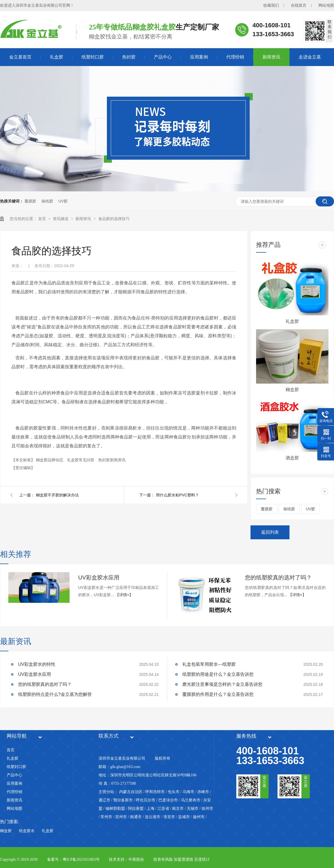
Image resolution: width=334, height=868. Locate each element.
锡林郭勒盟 (115, 809)
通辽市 (104, 800)
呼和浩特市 (155, 792)
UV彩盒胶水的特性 (37, 664)
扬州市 (199, 817)
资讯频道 (61, 219)
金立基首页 (20, 57)
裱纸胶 (47, 201)
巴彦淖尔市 (168, 800)
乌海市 (188, 792)
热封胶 (129, 57)
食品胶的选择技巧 (114, 219)
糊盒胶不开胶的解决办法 (57, 495)
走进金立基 (310, 57)
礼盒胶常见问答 (81, 460)
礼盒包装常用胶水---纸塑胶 (209, 664)
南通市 (136, 817)
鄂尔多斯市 (123, 800)
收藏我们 (271, 5)
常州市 (106, 817)
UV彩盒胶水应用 (99, 577)
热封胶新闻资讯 (112, 460)
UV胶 (63, 201)
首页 (43, 219)
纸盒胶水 (27, 831)
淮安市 (169, 817)
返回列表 (270, 532)
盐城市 (184, 817)
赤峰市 (203, 792)
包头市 (174, 792)
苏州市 (121, 817)
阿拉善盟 (136, 809)
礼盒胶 (57, 57)
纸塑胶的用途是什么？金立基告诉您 (218, 674)
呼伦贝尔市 (146, 800)
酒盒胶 (292, 458)
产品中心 (163, 57)
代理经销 (235, 57)
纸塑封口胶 (93, 57)
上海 (151, 809)
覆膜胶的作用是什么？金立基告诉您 (218, 694)
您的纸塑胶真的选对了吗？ (278, 577)
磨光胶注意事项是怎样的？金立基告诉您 (222, 684)
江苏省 (163, 809)
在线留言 (299, 5)
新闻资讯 (271, 57)
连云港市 (153, 817)
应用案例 (199, 57)
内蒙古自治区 (131, 792)
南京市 (178, 809)
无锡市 (193, 809)
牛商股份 (136, 860)
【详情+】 (124, 595)
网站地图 (326, 5)
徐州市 (207, 809)
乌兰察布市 (191, 800)
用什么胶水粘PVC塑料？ (177, 495)
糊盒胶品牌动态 (50, 460)
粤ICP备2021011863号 (81, 860)
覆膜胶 (30, 201)
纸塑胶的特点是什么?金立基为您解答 (55, 694)
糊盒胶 (292, 390)
